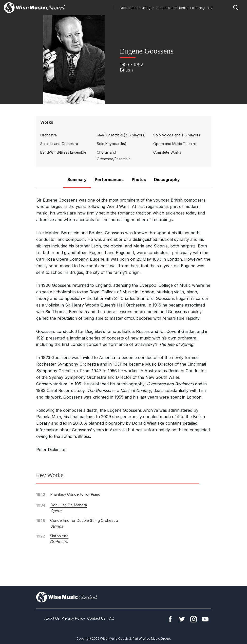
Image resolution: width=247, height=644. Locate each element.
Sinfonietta (59, 536)
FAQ (111, 618)
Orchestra (49, 135)
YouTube (205, 619)
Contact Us (96, 618)
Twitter (182, 619)
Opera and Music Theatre (175, 144)
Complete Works (167, 152)
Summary (77, 180)
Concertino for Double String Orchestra (84, 520)
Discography (167, 180)
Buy (210, 8)
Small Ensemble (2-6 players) (121, 135)
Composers (128, 8)
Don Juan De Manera (69, 505)
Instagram (194, 619)
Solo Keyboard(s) (112, 144)
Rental (184, 8)
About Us (52, 618)
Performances (167, 8)
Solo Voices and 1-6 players (177, 135)
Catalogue (147, 8)
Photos (139, 180)
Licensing (197, 8)
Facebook (170, 619)
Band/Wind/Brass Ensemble (63, 152)
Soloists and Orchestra (59, 144)
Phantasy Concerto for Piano (75, 494)
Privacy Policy (73, 618)
